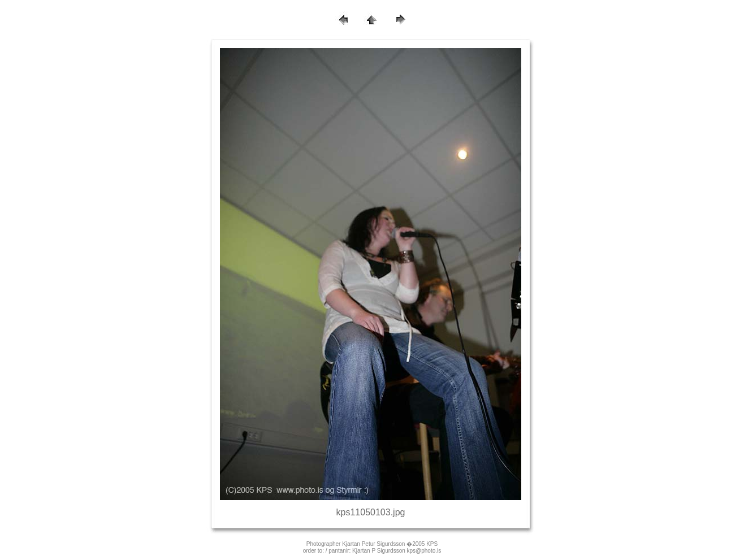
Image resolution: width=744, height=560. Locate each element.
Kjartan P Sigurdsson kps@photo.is (397, 551)
